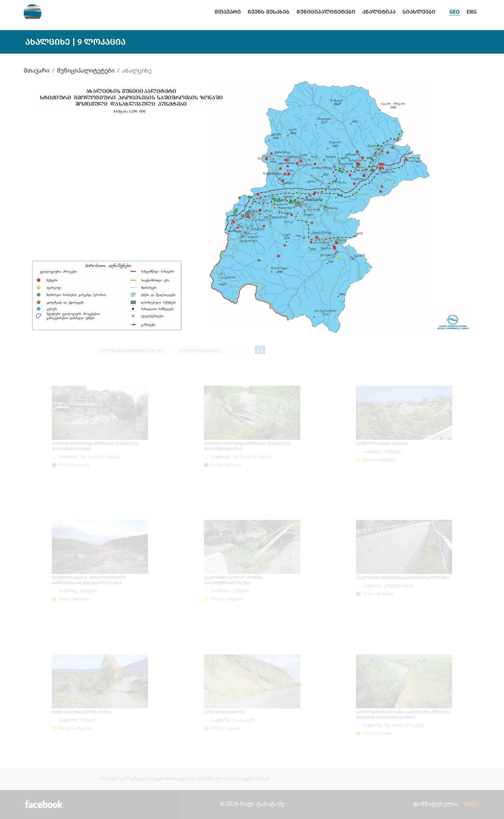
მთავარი (228, 12)
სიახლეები (419, 12)
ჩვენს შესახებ (269, 12)
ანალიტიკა (379, 12)
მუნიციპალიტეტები (326, 12)
